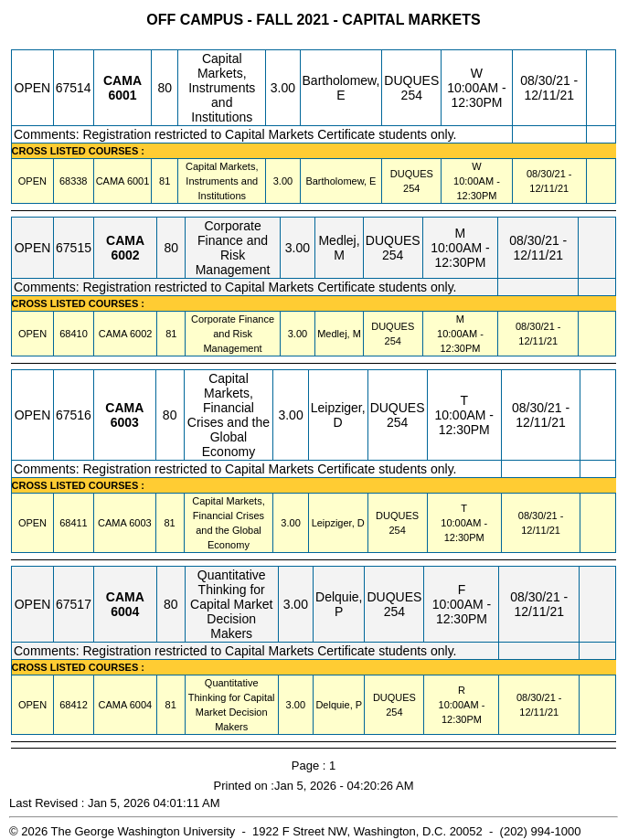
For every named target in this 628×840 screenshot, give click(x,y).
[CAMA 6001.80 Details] (122, 95)
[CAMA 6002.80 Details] (125, 255)
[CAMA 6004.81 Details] (141, 705)
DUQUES (411, 80)
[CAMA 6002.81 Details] (141, 334)
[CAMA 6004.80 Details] (125, 611)
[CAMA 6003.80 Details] (125, 422)
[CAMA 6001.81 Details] (138, 181)
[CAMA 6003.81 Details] (140, 523)
